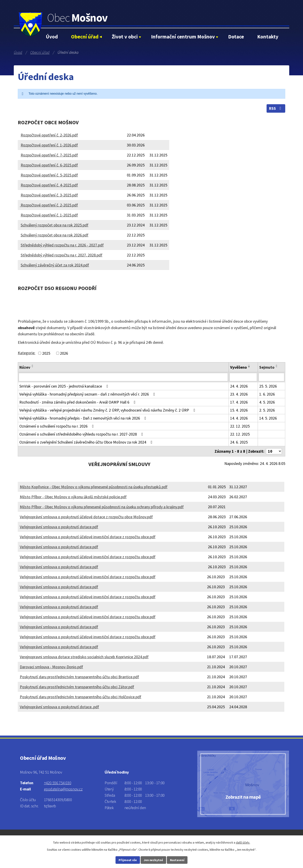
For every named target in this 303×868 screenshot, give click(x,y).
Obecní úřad (85, 37)
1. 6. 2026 (267, 394)
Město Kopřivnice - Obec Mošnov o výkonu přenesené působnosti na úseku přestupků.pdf (94, 487)
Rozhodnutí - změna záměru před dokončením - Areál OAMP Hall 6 (78, 402)
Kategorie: (27, 353)
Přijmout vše (128, 860)
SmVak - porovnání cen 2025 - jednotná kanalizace (65, 386)
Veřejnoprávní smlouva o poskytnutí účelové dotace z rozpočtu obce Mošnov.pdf (86, 517)
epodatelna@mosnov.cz (63, 789)
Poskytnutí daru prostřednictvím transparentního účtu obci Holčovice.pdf (81, 697)
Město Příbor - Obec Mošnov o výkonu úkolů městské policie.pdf (73, 497)
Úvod (52, 37)
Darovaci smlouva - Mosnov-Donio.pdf (51, 667)
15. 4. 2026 (239, 410)
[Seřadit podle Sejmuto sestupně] (277, 367)
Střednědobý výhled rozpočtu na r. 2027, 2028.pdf (62, 255)
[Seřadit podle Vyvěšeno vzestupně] (249, 365)
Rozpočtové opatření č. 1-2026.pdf (49, 145)
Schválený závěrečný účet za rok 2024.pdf (55, 265)
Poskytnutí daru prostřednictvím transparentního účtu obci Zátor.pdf (77, 687)
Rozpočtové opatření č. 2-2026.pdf (49, 135)
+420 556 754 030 (58, 783)
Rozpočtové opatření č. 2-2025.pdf (49, 205)
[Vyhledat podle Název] (123, 377)
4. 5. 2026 (267, 402)
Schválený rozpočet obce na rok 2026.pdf (55, 235)
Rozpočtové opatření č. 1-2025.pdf (49, 215)
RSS (276, 108)
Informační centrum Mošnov (183, 37)
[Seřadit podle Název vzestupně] (33, 365)
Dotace (236, 37)
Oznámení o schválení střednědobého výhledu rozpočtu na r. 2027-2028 (82, 434)
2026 (64, 353)
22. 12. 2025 (240, 426)
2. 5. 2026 (267, 410)
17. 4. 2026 (239, 402)
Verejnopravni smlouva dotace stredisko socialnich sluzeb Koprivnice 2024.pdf (84, 657)
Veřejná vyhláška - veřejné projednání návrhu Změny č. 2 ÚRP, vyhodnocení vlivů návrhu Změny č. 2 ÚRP (108, 410)
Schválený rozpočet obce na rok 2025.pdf (55, 225)
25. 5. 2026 (268, 386)
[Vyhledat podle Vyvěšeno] (243, 377)
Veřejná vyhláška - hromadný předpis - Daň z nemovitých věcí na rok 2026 (84, 418)
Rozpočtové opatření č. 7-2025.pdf (49, 155)
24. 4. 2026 (239, 386)
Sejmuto (267, 367)
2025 (46, 353)
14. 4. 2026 (239, 418)
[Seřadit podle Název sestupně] (33, 367)
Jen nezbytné (153, 860)
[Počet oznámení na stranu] (274, 451)
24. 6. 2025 (239, 442)
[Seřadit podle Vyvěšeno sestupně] (249, 367)
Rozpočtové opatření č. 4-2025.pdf (49, 185)
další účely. (243, 842)
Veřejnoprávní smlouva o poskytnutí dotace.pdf (59, 527)
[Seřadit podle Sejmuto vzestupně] (277, 365)
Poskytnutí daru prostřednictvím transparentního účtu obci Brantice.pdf (79, 677)
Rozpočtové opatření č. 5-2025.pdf (49, 175)
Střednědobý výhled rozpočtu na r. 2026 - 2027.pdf (62, 245)
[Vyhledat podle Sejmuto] (271, 377)
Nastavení (177, 860)
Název (25, 367)
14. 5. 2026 (268, 418)
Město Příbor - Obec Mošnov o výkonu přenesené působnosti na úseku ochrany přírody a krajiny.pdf (102, 507)
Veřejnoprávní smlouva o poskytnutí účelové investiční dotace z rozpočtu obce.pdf (88, 537)
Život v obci (125, 37)
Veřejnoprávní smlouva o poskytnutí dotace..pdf (59, 707)
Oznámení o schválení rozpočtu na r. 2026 (57, 426)
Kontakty (268, 37)
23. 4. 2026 (239, 394)
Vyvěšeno (238, 367)
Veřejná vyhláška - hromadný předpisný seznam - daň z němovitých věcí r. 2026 (88, 394)
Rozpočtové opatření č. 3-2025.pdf (49, 195)
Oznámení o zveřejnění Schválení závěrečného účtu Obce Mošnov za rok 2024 (87, 442)
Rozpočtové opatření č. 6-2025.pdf (49, 165)
